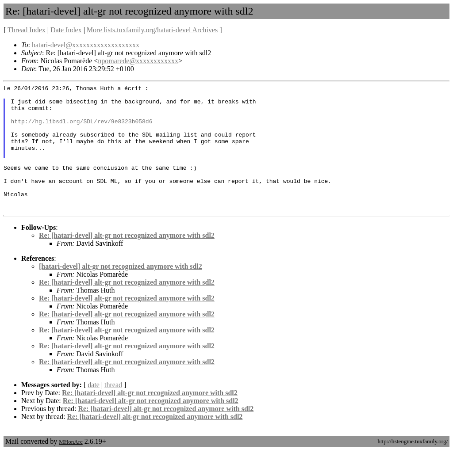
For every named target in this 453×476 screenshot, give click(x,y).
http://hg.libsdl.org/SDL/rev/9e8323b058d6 (82, 129)
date (94, 410)
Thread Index (27, 30)
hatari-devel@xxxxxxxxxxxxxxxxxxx (86, 45)
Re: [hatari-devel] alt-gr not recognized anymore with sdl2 (127, 261)
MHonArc (71, 467)
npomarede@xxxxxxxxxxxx (138, 61)
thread (113, 410)
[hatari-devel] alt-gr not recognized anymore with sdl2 (121, 291)
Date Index (66, 30)
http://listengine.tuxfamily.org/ (413, 466)
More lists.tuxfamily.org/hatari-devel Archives (152, 30)
